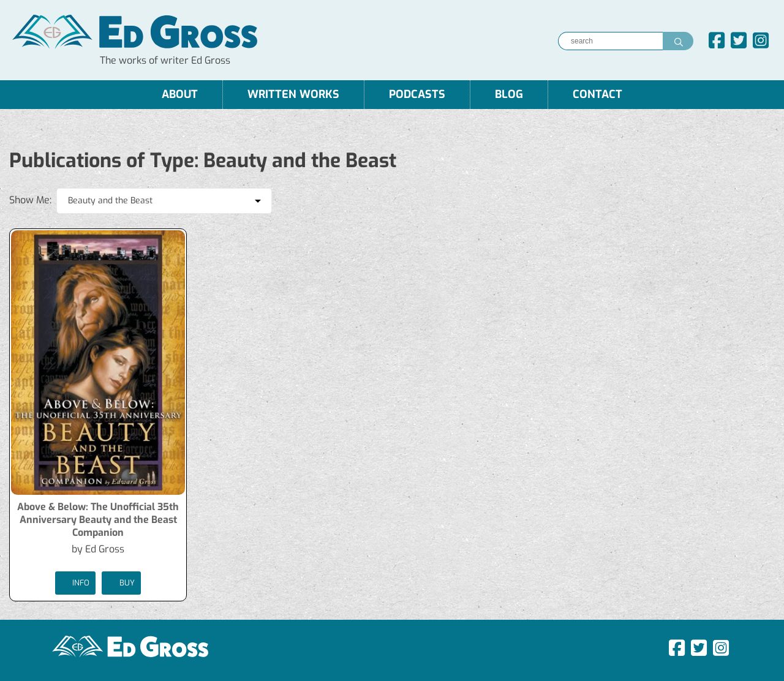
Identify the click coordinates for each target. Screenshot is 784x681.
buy (121, 583)
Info (75, 583)
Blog (509, 94)
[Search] (610, 41)
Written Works (293, 94)
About (180, 94)
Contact (597, 94)
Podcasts (417, 94)
